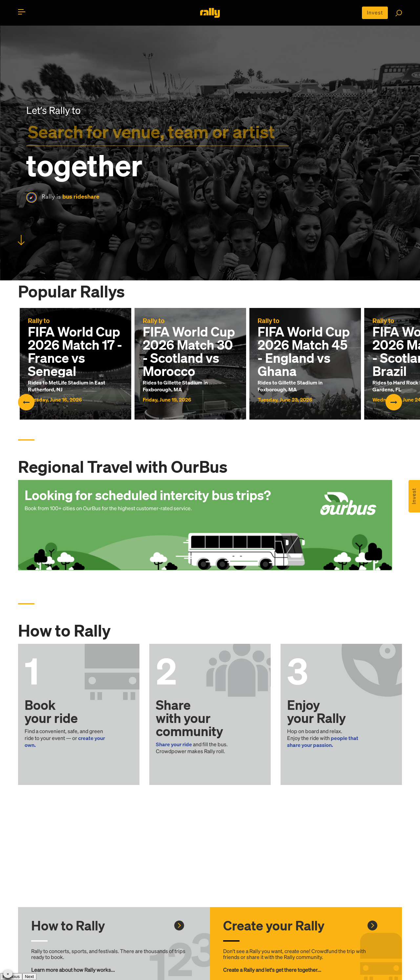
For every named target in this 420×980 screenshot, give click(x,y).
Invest (375, 13)
